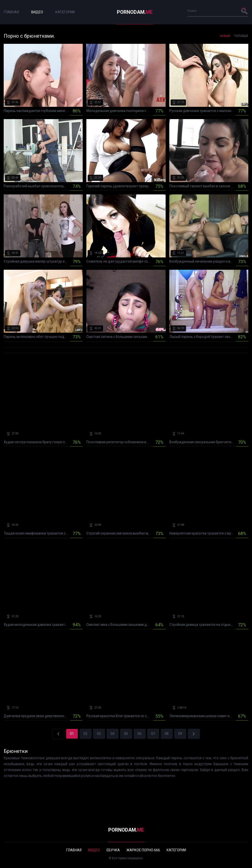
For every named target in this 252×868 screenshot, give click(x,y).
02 (85, 734)
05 (126, 734)
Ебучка (113, 850)
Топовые (241, 36)
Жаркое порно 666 (143, 850)
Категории (65, 12)
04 (112, 734)
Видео (37, 12)
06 (140, 734)
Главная (11, 12)
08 (167, 734)
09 (180, 734)
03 (99, 734)
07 (153, 734)
